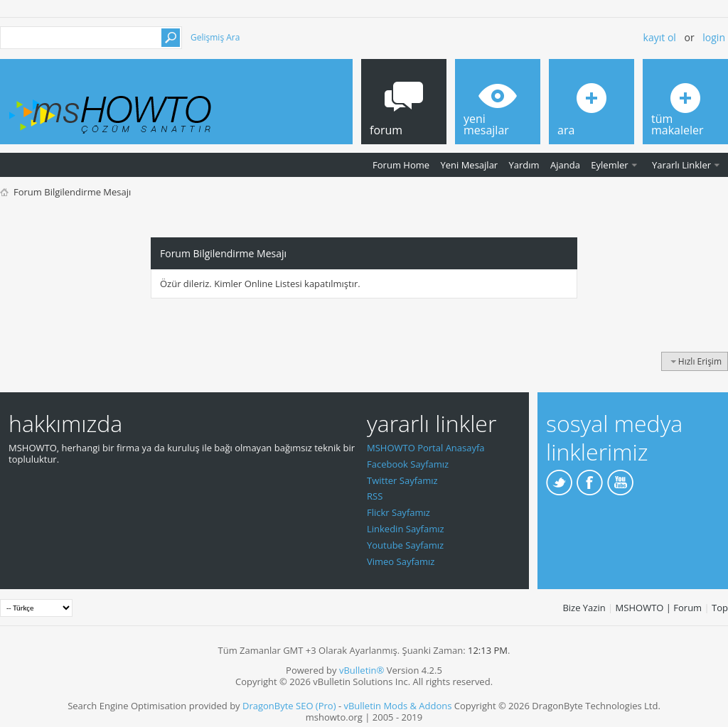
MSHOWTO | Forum (659, 608)
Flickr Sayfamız (398, 512)
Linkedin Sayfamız (406, 529)
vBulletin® (362, 670)
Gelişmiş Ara (215, 37)
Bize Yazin (584, 608)
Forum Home (401, 165)
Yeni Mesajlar (469, 165)
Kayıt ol (660, 37)
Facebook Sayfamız (408, 464)
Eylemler (609, 165)
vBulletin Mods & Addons (397, 706)
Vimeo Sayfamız (401, 561)
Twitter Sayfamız (402, 480)
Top (720, 608)
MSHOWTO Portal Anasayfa (426, 448)
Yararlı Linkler (681, 165)
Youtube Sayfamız (405, 545)
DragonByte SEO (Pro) (289, 706)
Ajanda (565, 165)
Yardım (524, 165)
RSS (375, 496)
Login (714, 37)
